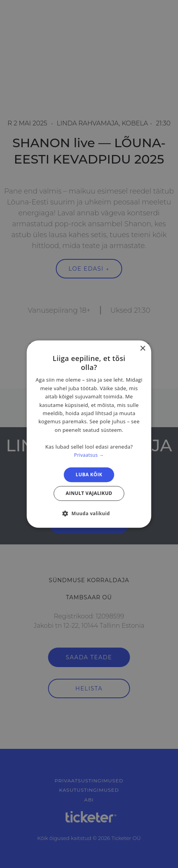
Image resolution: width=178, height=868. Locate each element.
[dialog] (89, 434)
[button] (89, 513)
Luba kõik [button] (89, 474)
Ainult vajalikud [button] (89, 493)
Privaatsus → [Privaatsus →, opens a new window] (89, 455)
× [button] (143, 349)
